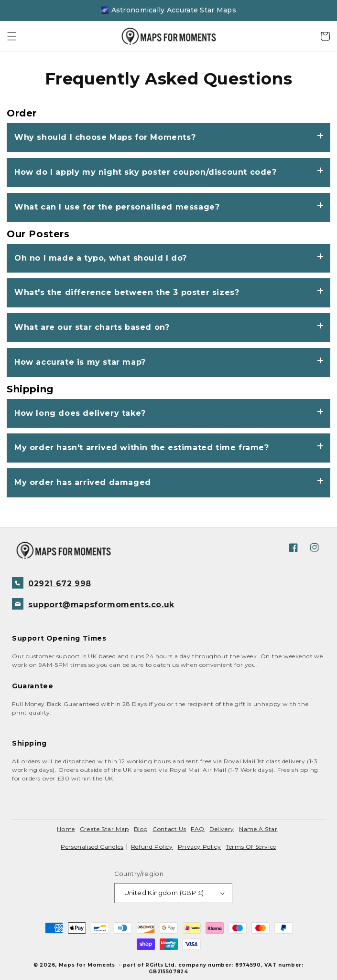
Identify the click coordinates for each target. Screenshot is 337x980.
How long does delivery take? (80, 413)
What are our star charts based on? (92, 327)
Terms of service (251, 847)
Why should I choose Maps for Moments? (105, 137)
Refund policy (152, 847)
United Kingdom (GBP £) (175, 893)
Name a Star (258, 829)
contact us (169, 829)
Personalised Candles (92, 847)
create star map (104, 829)
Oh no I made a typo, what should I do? (101, 258)
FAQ (198, 829)
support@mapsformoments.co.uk (93, 604)
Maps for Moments (87, 965)
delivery (222, 829)
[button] (12, 36)
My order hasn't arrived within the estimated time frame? (142, 448)
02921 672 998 (52, 583)
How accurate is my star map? (80, 362)
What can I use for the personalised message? (117, 207)
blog (141, 829)
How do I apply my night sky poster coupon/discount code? (146, 172)
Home (66, 829)
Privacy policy (199, 847)
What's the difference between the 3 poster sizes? (127, 292)
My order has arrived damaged (83, 482)
